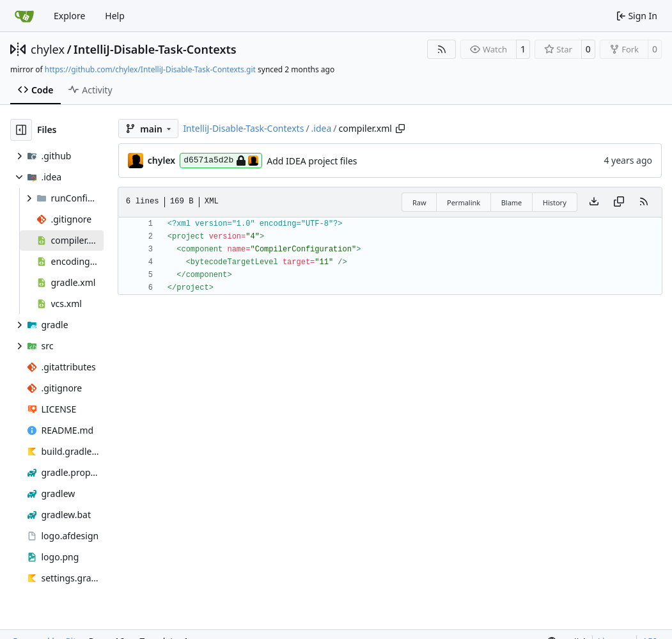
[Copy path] (400, 129)
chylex (48, 49)
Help (115, 16)
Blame (512, 202)
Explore (69, 16)
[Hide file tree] (21, 130)
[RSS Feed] (442, 49)
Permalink (464, 202)
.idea (322, 128)
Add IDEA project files (312, 161)
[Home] (24, 16)
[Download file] (594, 202)
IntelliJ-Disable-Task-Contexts (155, 49)
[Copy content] (619, 202)
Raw (419, 202)
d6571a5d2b (221, 161)
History (555, 202)
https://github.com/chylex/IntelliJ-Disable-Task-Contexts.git (150, 69)
